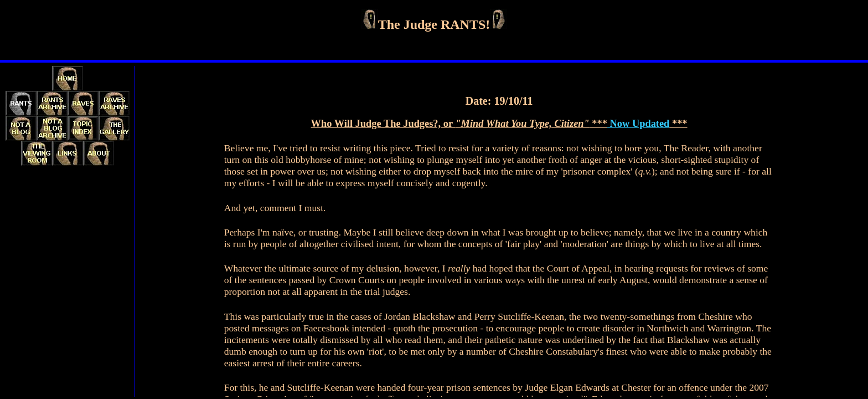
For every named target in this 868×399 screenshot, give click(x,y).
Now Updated (638, 124)
